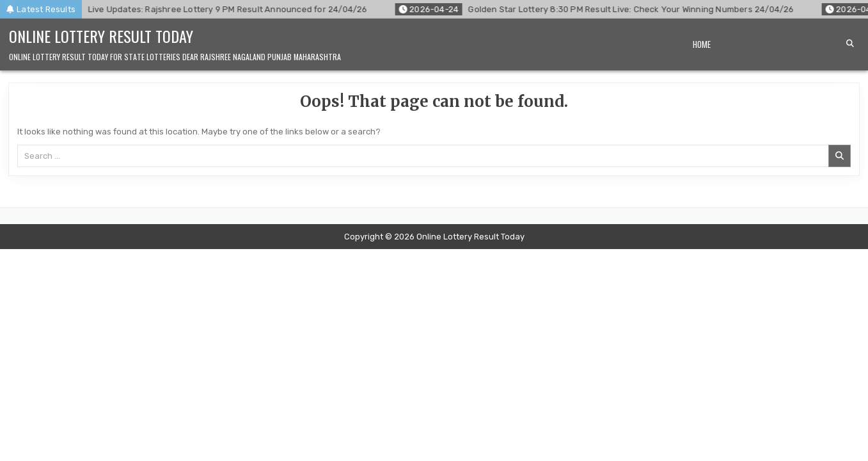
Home (702, 44)
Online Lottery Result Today (101, 36)
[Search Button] (850, 44)
